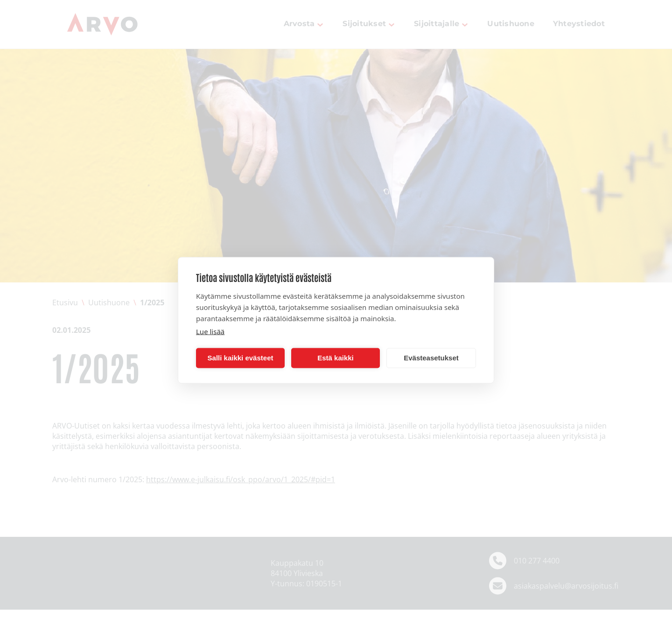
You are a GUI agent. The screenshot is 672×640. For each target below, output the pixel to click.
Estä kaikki (336, 358)
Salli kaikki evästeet (241, 358)
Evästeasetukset (431, 358)
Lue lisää (210, 331)
